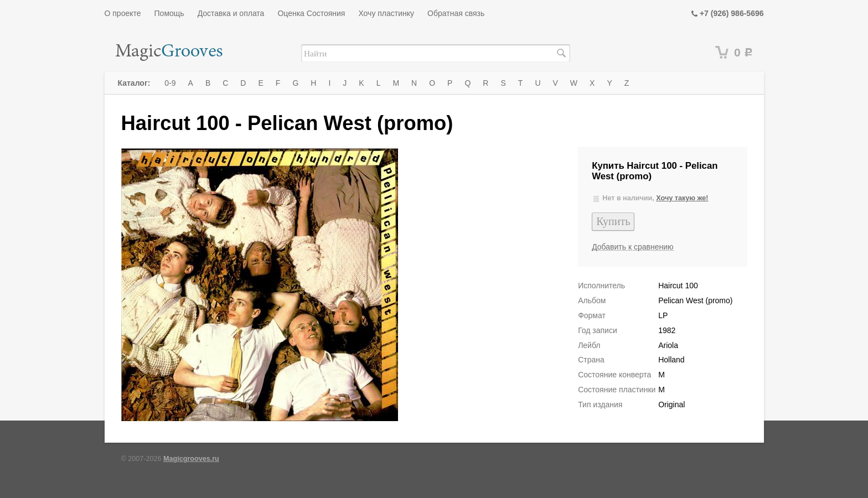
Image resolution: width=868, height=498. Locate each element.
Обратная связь (456, 13)
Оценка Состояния (311, 13)
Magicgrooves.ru (191, 459)
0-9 (170, 83)
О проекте (123, 13)
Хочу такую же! (682, 198)
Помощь (169, 13)
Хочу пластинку (386, 13)
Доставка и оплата (231, 13)
